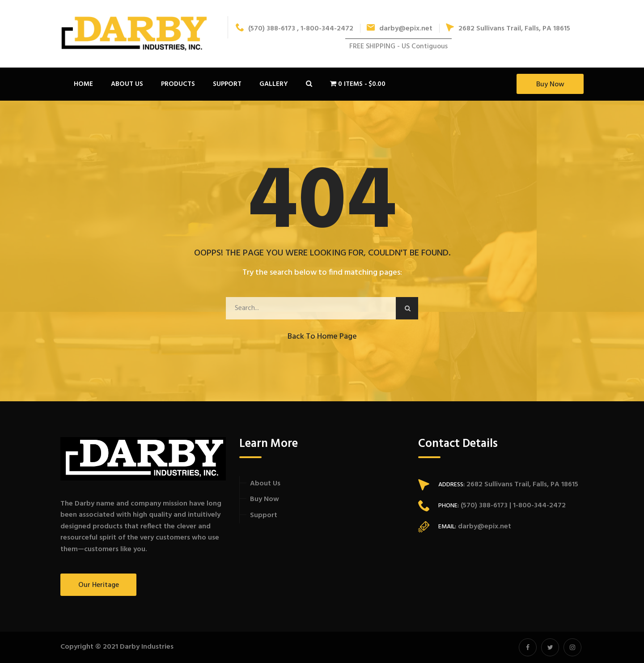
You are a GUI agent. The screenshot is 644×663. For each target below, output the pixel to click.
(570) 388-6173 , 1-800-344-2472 (294, 29)
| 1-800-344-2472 (537, 506)
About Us (265, 484)
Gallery (274, 84)
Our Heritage (99, 585)
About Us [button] (127, 84)
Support (264, 515)
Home (83, 84)
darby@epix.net (400, 29)
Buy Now (550, 85)
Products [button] (178, 84)
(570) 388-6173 (483, 506)
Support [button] (227, 84)
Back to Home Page (322, 337)
